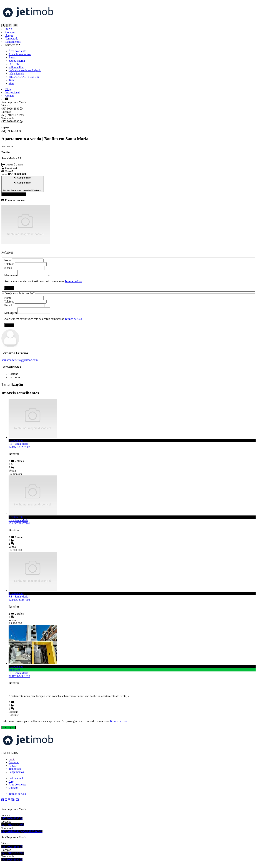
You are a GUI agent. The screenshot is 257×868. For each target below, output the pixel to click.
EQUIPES (14, 64)
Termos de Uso (73, 282)
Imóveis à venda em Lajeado (25, 70)
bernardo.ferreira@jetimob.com (20, 362)
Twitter (6, 190)
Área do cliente (17, 51)
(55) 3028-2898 (11, 121)
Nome (8, 260)
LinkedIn (26, 190)
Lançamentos (13, 42)
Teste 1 (13, 80)
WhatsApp (37, 190)
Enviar (9, 289)
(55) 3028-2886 (11, 109)
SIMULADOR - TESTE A (24, 77)
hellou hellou (16, 67)
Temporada (12, 39)
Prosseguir (9, 730)
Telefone (9, 264)
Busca (12, 57)
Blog (8, 89)
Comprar (10, 32)
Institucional (12, 92)
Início (9, 29)
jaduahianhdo (16, 74)
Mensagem (11, 276)
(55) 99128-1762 (11, 115)
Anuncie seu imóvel (20, 54)
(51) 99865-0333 (11, 131)
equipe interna (17, 61)
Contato (10, 96)
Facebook (16, 190)
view (11, 83)
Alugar (9, 35)
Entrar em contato (14, 194)
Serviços (10, 45)
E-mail (8, 268)
